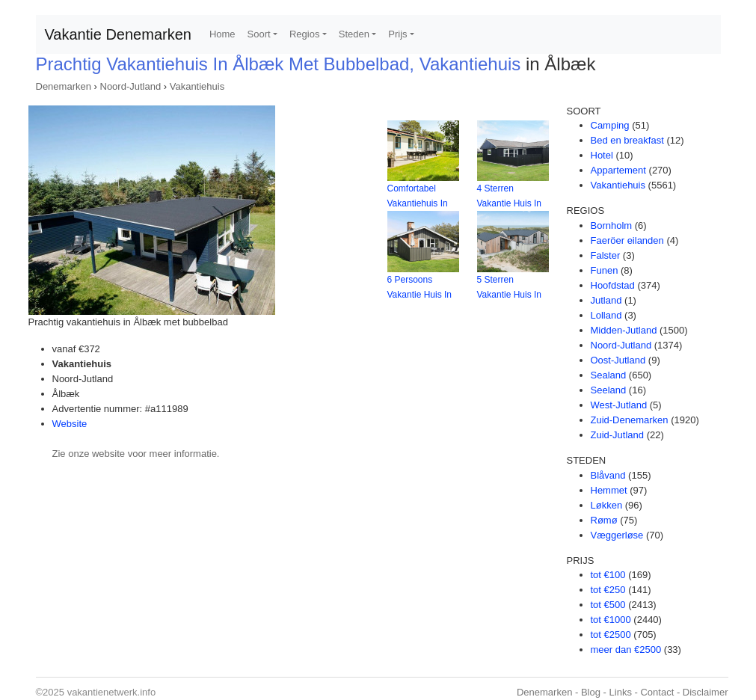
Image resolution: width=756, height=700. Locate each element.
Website (70, 424)
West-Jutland (619, 405)
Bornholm (612, 225)
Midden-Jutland (624, 330)
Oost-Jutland (618, 360)
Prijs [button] (397, 34)
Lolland (606, 315)
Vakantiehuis (197, 86)
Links (621, 692)
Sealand (609, 375)
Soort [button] (259, 34)
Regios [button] (304, 34)
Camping (610, 125)
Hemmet (609, 490)
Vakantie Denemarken (118, 34)
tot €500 (608, 605)
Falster (606, 255)
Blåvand (608, 475)
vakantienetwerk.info (112, 692)
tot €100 (608, 575)
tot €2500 (611, 635)
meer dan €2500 (626, 650)
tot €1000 (611, 620)
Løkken (607, 505)
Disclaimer (706, 692)
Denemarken (64, 86)
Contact (657, 692)
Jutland (606, 300)
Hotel (602, 155)
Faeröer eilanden (627, 240)
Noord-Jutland (131, 86)
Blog (591, 692)
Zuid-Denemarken (630, 420)
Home (222, 34)
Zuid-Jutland (618, 435)
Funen (605, 270)
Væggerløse (617, 535)
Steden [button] (354, 34)
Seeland (609, 390)
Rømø (604, 520)
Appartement (618, 170)
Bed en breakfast (627, 140)
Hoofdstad (613, 285)
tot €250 (608, 590)
